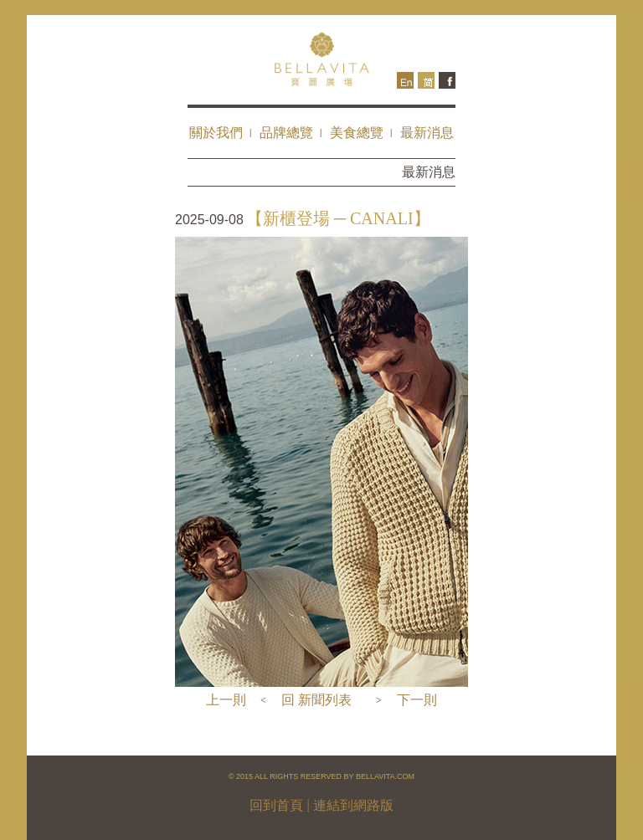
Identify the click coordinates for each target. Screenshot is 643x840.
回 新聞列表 (316, 700)
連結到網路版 (353, 805)
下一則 (417, 700)
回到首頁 (276, 805)
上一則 (226, 700)
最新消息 (427, 133)
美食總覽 (357, 133)
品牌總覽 (286, 133)
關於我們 (216, 133)
